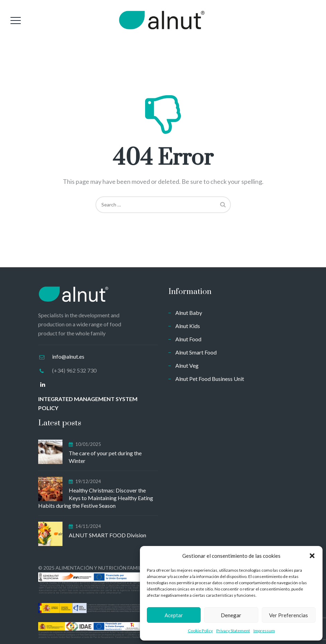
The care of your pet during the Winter (105, 457)
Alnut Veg (187, 365)
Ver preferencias (289, 615)
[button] (312, 556)
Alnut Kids (188, 326)
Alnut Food (188, 339)
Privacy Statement (233, 631)
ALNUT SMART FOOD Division (107, 535)
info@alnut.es (68, 356)
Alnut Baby (189, 313)
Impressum (264, 631)
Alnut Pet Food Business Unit (210, 379)
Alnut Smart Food (196, 352)
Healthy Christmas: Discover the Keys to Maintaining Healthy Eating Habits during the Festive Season (96, 498)
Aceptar (174, 615)
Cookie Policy (200, 631)
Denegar (231, 615)
